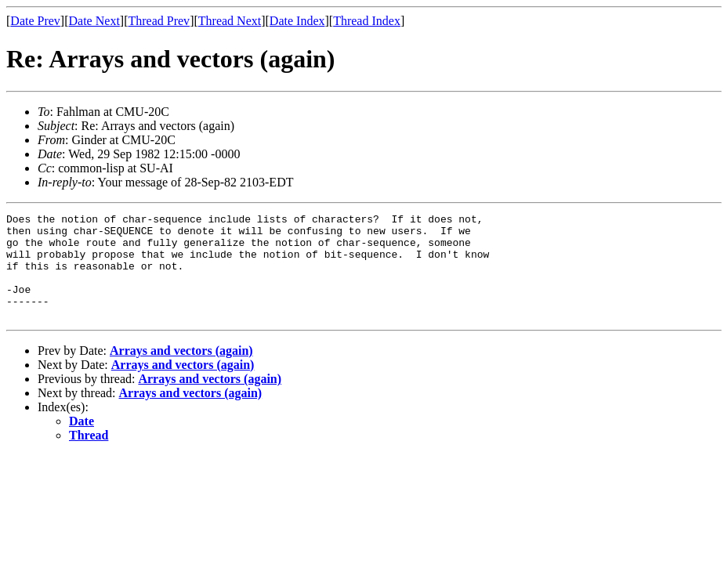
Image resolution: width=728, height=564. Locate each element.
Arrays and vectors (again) (181, 372)
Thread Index (367, 21)
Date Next (94, 21)
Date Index (297, 21)
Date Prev (35, 21)
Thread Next (230, 21)
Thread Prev (159, 21)
